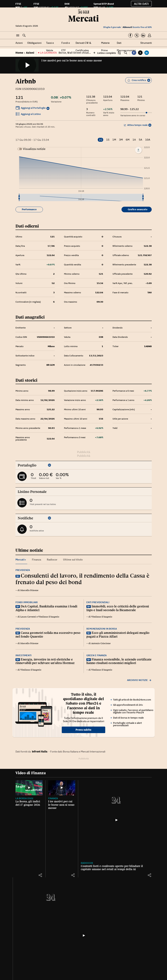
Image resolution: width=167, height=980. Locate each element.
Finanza (53, 798)
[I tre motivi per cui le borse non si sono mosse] (62, 788)
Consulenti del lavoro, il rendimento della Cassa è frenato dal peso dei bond (82, 579)
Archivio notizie (139, 680)
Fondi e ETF (66, 47)
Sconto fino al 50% (137, 27)
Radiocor (87, 863)
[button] (18, 36)
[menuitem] (81, 198)
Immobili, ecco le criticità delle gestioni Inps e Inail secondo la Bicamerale (118, 608)
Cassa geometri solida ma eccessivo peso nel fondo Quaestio (48, 635)
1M (114, 140)
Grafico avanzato (138, 209)
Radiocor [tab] (52, 560)
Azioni (19, 43)
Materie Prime (105, 47)
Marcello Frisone (29, 590)
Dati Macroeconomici (126, 47)
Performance (29, 209)
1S (108, 140)
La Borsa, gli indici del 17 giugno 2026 (28, 803)
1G (100, 140)
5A (141, 140)
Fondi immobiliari (27, 602)
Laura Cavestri (28, 617)
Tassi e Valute (50, 47)
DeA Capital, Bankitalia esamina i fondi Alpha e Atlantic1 (46, 608)
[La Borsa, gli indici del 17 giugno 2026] (29, 788)
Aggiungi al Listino (28, 115)
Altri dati (141, 4)
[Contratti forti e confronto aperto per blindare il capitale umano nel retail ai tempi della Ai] (116, 820)
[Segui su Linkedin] (143, 35)
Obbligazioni (34, 43)
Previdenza (23, 570)
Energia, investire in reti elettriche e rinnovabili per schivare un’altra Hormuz (45, 661)
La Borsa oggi (24, 798)
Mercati (83, 19)
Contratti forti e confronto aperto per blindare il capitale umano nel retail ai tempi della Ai (112, 868)
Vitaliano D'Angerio (49, 617)
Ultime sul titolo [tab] (73, 560)
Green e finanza (96, 655)
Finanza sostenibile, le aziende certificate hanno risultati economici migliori (119, 661)
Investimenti (24, 655)
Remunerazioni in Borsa (102, 629)
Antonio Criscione (101, 643)
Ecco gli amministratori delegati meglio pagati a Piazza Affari (118, 635)
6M (128, 140)
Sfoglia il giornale (112, 27)
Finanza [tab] (36, 560)
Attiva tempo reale (136, 125)
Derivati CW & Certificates (83, 47)
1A (134, 140)
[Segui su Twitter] (137, 35)
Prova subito (83, 730)
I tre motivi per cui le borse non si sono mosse (72, 61)
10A (148, 140)
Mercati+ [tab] (21, 560)
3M (121, 140)
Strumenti (146, 43)
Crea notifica (139, 80)
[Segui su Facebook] (130, 35)
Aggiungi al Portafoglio (31, 108)
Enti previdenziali (98, 602)
